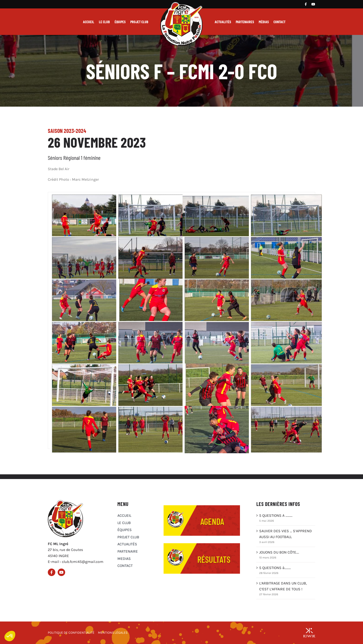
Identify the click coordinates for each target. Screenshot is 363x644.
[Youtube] (313, 4)
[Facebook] (306, 4)
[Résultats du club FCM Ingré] (202, 545)
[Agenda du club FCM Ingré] (202, 507)
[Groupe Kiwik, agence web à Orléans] (309, 633)
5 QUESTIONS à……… (275, 568)
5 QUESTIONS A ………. (276, 515)
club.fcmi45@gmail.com (83, 562)
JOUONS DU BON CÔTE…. (279, 552)
